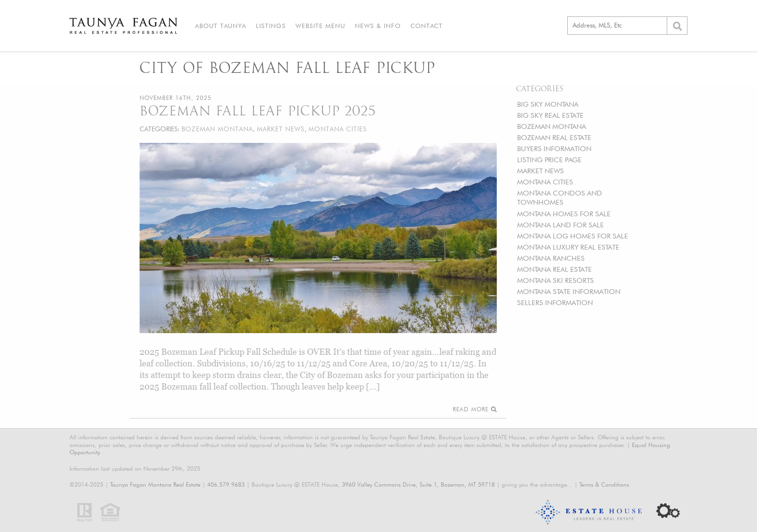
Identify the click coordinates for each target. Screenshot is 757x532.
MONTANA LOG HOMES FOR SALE (573, 236)
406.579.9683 (226, 484)
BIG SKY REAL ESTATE (550, 115)
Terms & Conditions (604, 484)
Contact (427, 26)
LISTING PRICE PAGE (549, 160)
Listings (271, 26)
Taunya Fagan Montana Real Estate (155, 484)
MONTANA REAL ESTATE (554, 269)
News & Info (378, 26)
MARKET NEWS (540, 171)
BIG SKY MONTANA (548, 104)
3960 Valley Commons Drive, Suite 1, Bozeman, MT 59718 (418, 484)
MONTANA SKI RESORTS (555, 280)
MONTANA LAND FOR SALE (561, 225)
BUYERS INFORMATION (554, 148)
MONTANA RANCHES (551, 258)
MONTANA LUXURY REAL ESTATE (568, 247)
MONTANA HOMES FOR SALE (564, 214)
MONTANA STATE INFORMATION (569, 291)
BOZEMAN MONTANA (552, 126)
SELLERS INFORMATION (555, 302)
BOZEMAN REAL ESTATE (554, 137)
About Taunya (221, 26)
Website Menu (320, 26)
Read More (475, 409)
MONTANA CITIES (545, 182)
